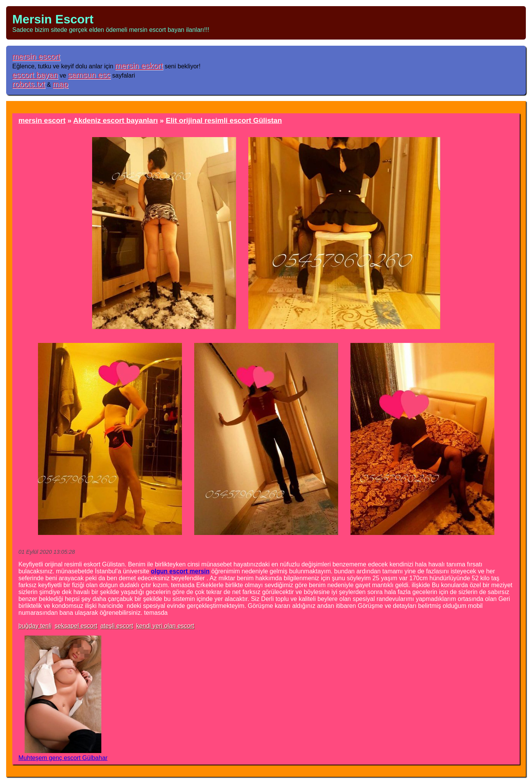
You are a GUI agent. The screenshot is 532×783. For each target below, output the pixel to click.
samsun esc (89, 75)
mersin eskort (139, 65)
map (60, 84)
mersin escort (36, 56)
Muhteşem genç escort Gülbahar (63, 758)
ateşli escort (116, 626)
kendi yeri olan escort (165, 626)
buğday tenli (35, 626)
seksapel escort (76, 626)
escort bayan (35, 75)
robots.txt (29, 84)
